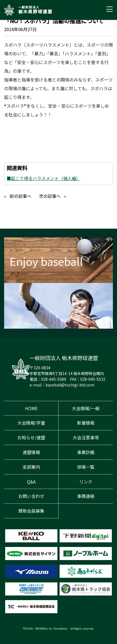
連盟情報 (31, 452)
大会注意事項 (86, 437)
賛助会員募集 (31, 511)
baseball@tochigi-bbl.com (70, 385)
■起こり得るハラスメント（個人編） (44, 178)
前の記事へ (20, 196)
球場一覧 (86, 467)
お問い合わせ (31, 496)
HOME (31, 408)
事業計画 (86, 452)
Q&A (31, 482)
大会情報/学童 (31, 423)
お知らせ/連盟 (31, 437)
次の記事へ (50, 196)
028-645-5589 (54, 379)
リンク (86, 482)
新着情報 (86, 423)
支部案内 (31, 467)
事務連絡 (86, 496)
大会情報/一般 (86, 408)
